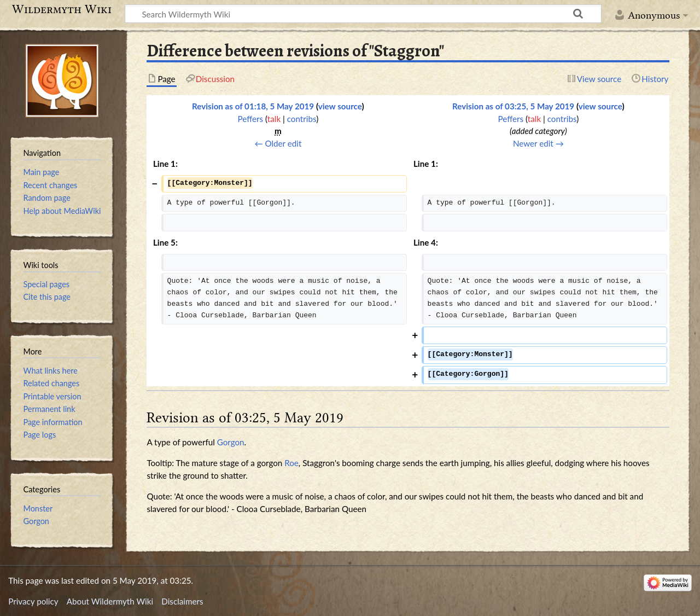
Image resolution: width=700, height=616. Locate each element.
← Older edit (278, 143)
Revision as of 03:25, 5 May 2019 (513, 106)
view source (340, 106)
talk (274, 119)
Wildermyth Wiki (62, 9)
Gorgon (231, 442)
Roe (291, 463)
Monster (38, 509)
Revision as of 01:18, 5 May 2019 (253, 106)
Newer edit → (538, 143)
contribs (302, 119)
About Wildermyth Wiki (110, 601)
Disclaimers (182, 601)
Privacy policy (33, 601)
